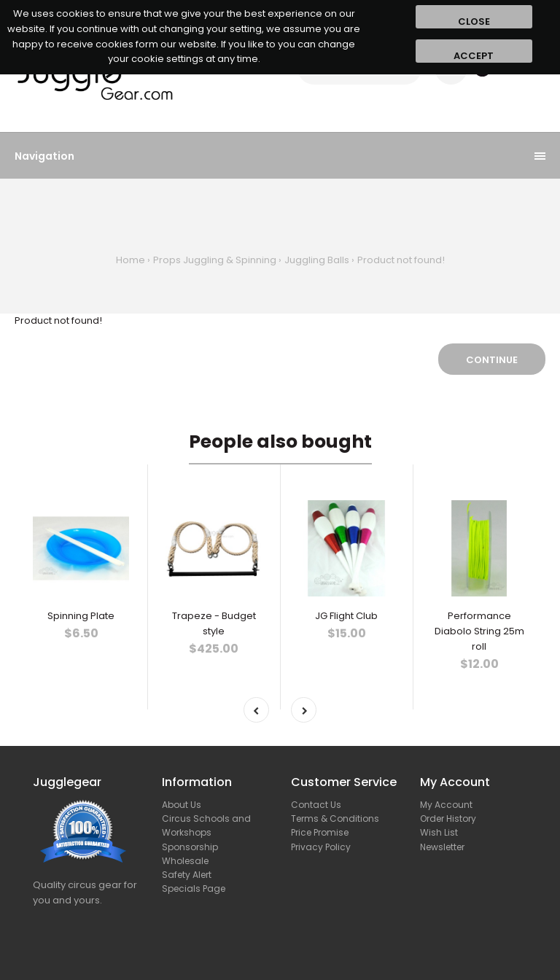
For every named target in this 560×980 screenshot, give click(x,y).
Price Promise (320, 832)
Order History (448, 818)
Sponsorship (190, 847)
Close (474, 22)
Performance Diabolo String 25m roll (479, 631)
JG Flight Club (346, 616)
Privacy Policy (321, 847)
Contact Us (316, 805)
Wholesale (185, 861)
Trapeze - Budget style (214, 623)
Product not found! (401, 260)
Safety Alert (187, 875)
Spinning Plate (81, 616)
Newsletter (442, 847)
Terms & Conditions (335, 818)
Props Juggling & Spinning (215, 260)
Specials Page (194, 888)
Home (131, 260)
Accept (474, 56)
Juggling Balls (317, 260)
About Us (182, 805)
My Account (446, 805)
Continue (492, 360)
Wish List (439, 832)
